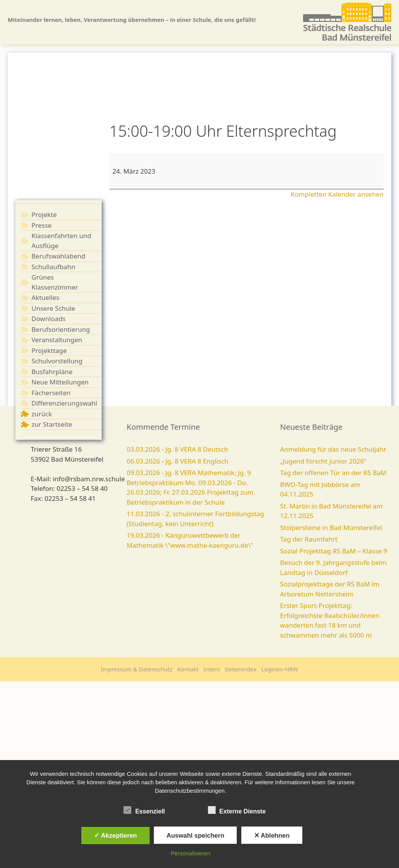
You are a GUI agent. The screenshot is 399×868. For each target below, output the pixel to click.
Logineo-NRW (280, 669)
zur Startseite (52, 424)
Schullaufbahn (53, 267)
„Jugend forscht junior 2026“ (323, 461)
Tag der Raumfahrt (309, 539)
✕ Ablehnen (272, 835)
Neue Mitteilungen (60, 382)
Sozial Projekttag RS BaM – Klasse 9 (334, 551)
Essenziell (144, 810)
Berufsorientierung (61, 329)
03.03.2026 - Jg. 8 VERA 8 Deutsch (177, 449)
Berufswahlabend (59, 256)
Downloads (49, 319)
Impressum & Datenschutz (137, 669)
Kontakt (188, 669)
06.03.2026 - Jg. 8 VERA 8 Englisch (177, 461)
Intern (212, 669)
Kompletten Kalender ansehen (337, 194)
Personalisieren (190, 853)
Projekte (44, 215)
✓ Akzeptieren (115, 835)
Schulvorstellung (57, 361)
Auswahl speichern (195, 835)
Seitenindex (241, 669)
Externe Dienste (237, 810)
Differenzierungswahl (64, 403)
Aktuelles (45, 297)
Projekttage (49, 350)
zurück (42, 414)
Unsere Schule (53, 308)
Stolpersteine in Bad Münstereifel (331, 528)
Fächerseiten (51, 393)
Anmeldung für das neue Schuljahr (333, 449)
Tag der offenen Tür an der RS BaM (333, 473)
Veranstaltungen (57, 340)
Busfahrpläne (52, 372)
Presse (41, 225)
